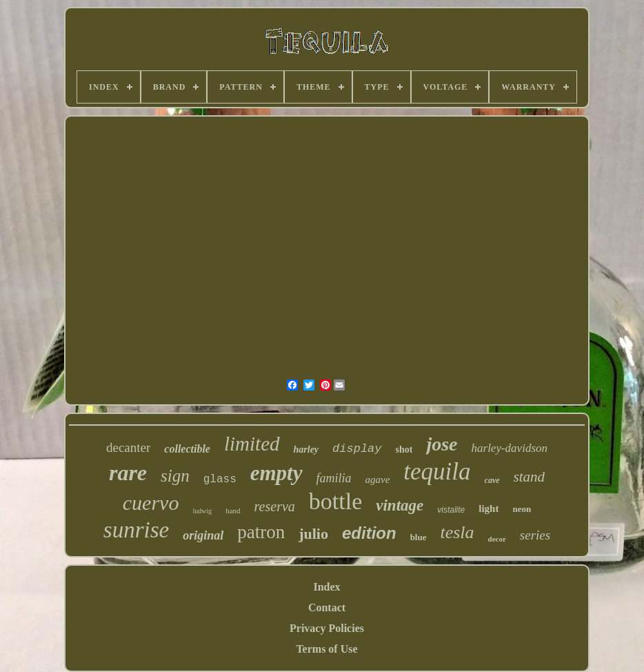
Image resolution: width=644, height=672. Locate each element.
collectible (187, 449)
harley (306, 449)
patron (261, 532)
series (535, 535)
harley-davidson (510, 448)
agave (378, 480)
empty (276, 473)
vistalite (451, 510)
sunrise (136, 530)
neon (522, 509)
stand (530, 477)
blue (419, 537)
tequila (437, 472)
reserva (275, 506)
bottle (335, 501)
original (203, 535)
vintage (400, 505)
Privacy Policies (327, 628)
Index (326, 587)
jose (442, 444)
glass (220, 480)
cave (492, 480)
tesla (457, 532)
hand (233, 511)
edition (369, 533)
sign (175, 476)
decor (497, 539)
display (357, 449)
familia (334, 478)
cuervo (151, 503)
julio (313, 534)
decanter (128, 447)
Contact (327, 607)
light (489, 508)
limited (252, 444)
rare (128, 473)
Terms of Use (326, 649)
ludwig (202, 511)
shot (404, 449)
